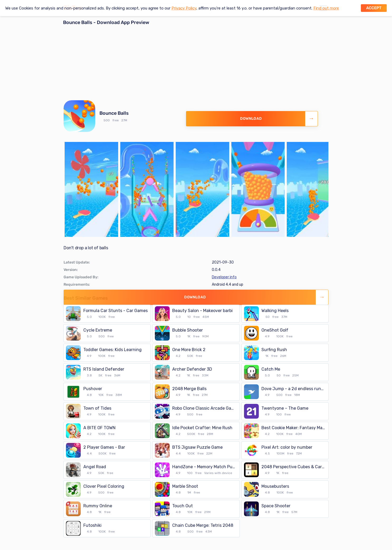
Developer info (224, 277)
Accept (374, 8)
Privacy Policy (184, 8)
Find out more (326, 8)
